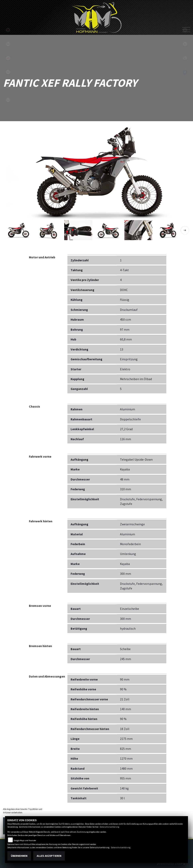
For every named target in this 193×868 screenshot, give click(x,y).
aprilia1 (8, 58)
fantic (8, 72)
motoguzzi (8, 86)
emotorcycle (8, 100)
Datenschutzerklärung (109, 827)
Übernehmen (19, 856)
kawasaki (8, 44)
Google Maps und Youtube (25, 840)
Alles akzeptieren (49, 856)
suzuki (8, 30)
